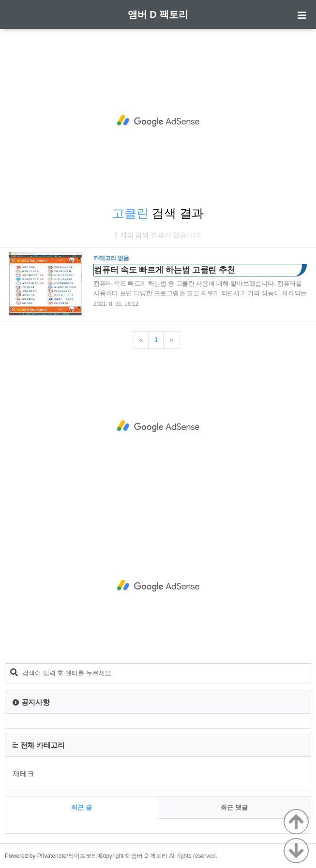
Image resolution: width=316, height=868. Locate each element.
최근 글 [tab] (82, 807)
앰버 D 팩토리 (158, 14)
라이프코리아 (86, 856)
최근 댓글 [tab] (234, 807)
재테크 (23, 774)
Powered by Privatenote (36, 856)
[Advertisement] (158, 121)
